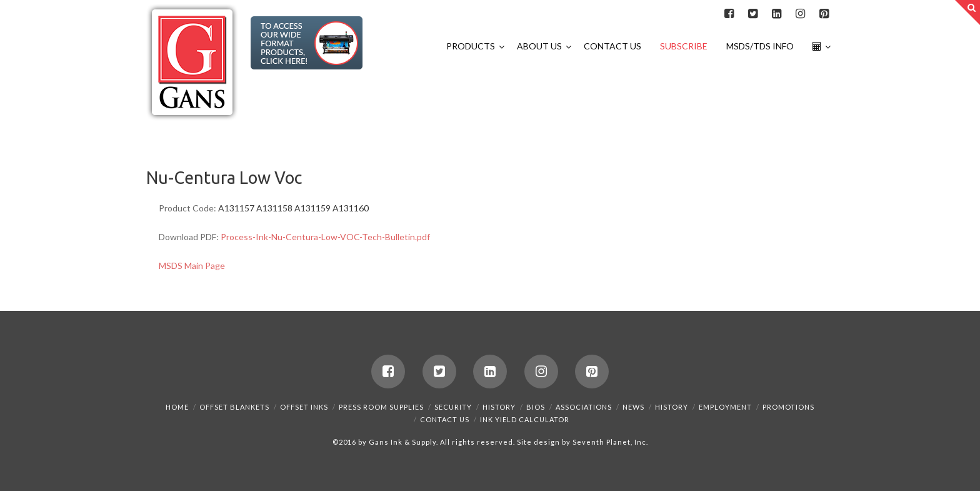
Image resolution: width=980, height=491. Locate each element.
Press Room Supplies (381, 407)
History (499, 407)
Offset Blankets (234, 407)
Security (453, 407)
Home (177, 407)
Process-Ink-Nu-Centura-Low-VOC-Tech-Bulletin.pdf (325, 237)
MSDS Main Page (192, 266)
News (633, 407)
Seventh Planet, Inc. (609, 442)
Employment (725, 407)
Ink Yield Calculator (525, 419)
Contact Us (445, 419)
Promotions (788, 407)
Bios (536, 407)
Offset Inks (304, 407)
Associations (584, 407)
